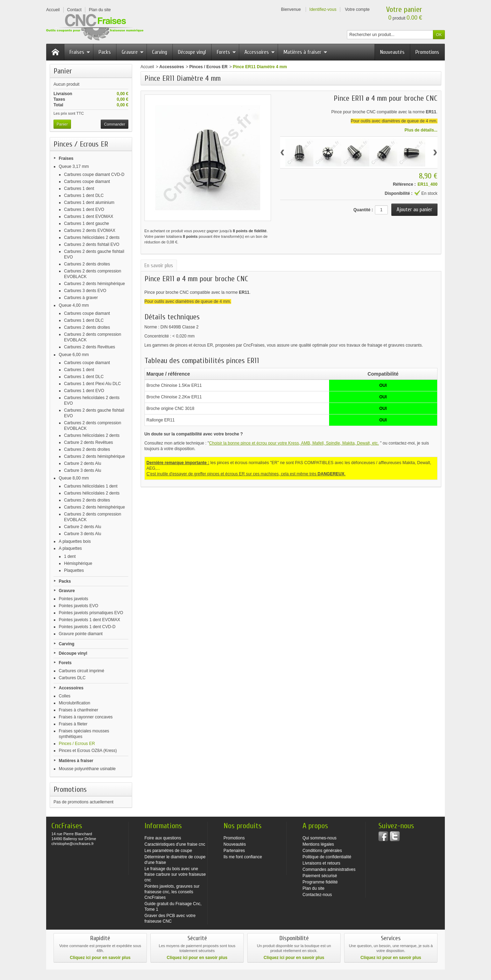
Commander (115, 124)
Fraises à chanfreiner (79, 710)
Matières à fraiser (305, 52)
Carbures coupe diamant (87, 182)
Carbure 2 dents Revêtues (88, 442)
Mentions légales (318, 844)
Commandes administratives (329, 869)
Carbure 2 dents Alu (83, 463)
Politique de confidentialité (327, 857)
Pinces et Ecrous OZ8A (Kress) (88, 751)
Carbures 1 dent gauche (87, 223)
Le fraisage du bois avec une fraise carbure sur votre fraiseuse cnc (175, 874)
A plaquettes (70, 548)
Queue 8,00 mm (74, 478)
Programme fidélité (320, 882)
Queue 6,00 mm (74, 355)
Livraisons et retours (321, 863)
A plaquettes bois (75, 541)
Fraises (80, 52)
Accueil (147, 67)
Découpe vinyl (192, 52)
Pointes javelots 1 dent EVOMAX (89, 620)
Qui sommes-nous (319, 838)
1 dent (70, 556)
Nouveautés (392, 52)
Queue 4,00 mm (74, 305)
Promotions (427, 52)
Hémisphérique (78, 563)
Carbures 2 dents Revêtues (90, 347)
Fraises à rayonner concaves (86, 717)
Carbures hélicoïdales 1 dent (91, 486)
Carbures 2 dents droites (87, 264)
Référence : (404, 184)
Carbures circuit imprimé (81, 671)
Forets (226, 52)
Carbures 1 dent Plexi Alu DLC (92, 384)
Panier (63, 71)
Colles (65, 696)
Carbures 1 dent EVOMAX (89, 216)
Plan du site (314, 888)
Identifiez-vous (323, 9)
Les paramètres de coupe (168, 851)
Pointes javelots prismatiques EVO (91, 613)
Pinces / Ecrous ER (77, 744)
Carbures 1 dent (79, 189)
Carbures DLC (72, 678)
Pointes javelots (73, 599)
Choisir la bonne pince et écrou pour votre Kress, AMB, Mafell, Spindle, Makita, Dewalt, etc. (294, 443)
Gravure (133, 52)
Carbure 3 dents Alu (83, 470)
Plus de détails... (421, 130)
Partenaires (234, 851)
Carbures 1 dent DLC (84, 196)
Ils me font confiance (243, 857)
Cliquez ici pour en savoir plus (100, 958)
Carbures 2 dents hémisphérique (94, 284)
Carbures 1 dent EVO (84, 210)
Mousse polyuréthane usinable (87, 769)
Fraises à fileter (73, 724)
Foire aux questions (163, 838)
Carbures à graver (81, 298)
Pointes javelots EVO (79, 606)
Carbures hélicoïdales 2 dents (92, 237)
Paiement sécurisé (320, 876)
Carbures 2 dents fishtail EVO (92, 244)
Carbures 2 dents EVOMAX (90, 230)
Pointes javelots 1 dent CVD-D (87, 627)
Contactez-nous (317, 895)
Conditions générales (322, 851)
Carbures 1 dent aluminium (89, 203)
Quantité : (363, 210)
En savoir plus (159, 265)
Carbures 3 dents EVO (85, 291)
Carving (160, 52)
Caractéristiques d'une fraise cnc (175, 844)
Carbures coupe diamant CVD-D (94, 175)
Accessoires (260, 52)
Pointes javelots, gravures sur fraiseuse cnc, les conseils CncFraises (172, 892)
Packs (105, 52)
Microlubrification (74, 703)
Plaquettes (74, 570)
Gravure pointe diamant (81, 634)
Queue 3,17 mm (74, 166)
